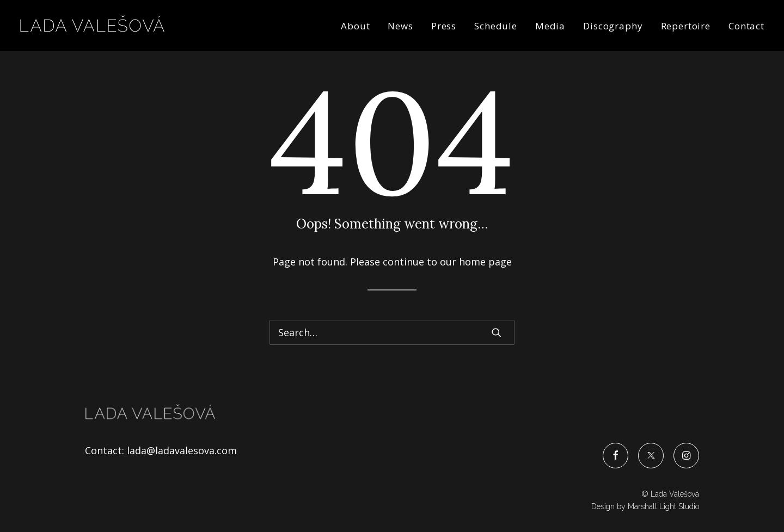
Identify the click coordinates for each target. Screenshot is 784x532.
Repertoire (686, 26)
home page (485, 262)
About (355, 26)
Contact (746, 26)
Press (444, 26)
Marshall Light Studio (663, 506)
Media (550, 26)
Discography (613, 26)
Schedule (496, 26)
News (400, 26)
